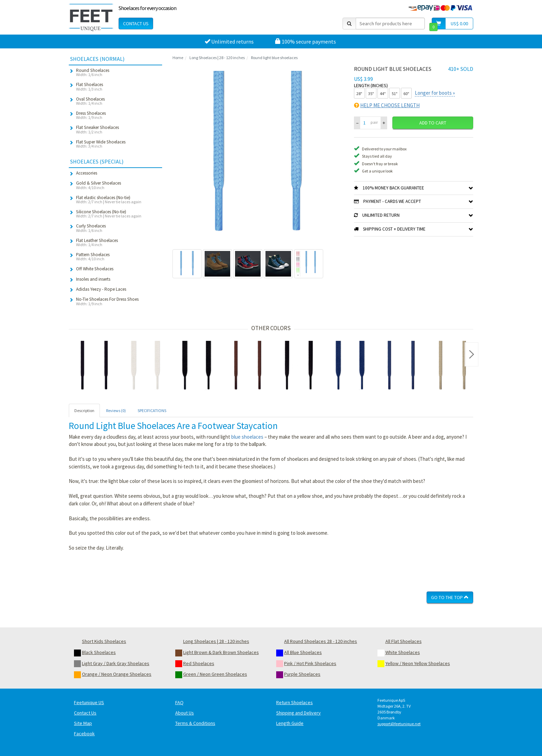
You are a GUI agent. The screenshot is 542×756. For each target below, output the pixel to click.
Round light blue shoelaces (274, 58)
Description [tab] (84, 410)
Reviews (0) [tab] (116, 410)
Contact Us (136, 24)
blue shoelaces (247, 437)
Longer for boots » (435, 93)
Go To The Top (450, 597)
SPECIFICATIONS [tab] (152, 410)
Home (178, 58)
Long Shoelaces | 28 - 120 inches (217, 58)
